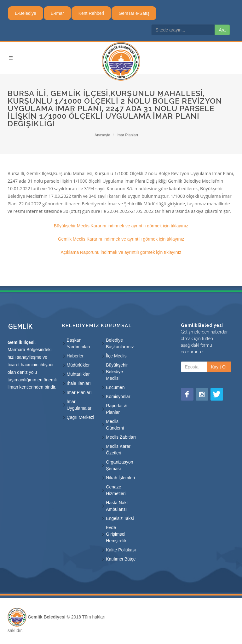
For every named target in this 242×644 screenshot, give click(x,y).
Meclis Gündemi (115, 425)
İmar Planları (127, 135)
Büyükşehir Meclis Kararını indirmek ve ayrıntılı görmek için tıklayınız (121, 226)
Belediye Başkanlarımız (120, 343)
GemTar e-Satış (134, 13)
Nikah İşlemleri (120, 478)
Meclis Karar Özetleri (118, 450)
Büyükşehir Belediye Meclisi (117, 372)
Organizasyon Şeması (119, 465)
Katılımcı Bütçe (121, 559)
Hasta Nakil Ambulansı (117, 506)
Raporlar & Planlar (116, 409)
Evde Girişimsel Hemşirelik (116, 534)
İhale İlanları (79, 383)
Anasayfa (102, 135)
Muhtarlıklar (78, 374)
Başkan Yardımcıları (78, 343)
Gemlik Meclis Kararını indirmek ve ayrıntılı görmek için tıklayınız (121, 239)
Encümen (115, 387)
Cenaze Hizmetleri (116, 490)
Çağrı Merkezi (81, 417)
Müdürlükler (78, 365)
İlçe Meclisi (117, 356)
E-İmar (57, 13)
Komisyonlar (118, 396)
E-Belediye (26, 13)
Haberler (75, 356)
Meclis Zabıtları (121, 437)
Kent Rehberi (91, 13)
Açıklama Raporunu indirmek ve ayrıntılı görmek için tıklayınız (121, 252)
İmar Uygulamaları (80, 405)
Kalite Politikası (121, 550)
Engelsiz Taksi (120, 518)
